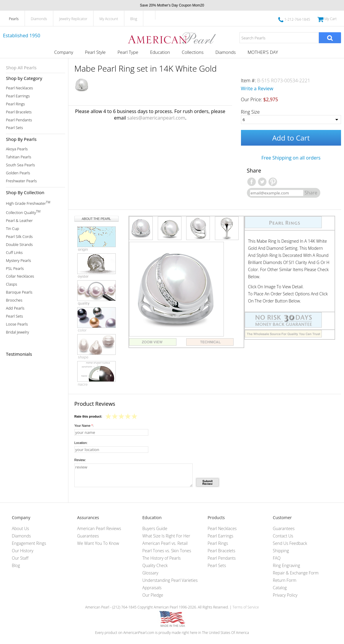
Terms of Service (246, 607)
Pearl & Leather (19, 221)
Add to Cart (291, 138)
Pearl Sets (15, 128)
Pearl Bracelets (19, 112)
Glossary (150, 573)
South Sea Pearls (20, 165)
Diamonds (39, 19)
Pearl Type (128, 52)
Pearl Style (95, 52)
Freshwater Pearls (21, 181)
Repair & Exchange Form (296, 573)
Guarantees (88, 536)
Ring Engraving (287, 565)
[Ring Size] (291, 120)
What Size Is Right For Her (166, 536)
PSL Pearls (15, 269)
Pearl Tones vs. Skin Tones (167, 551)
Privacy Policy (285, 595)
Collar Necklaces (20, 276)
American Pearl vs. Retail (165, 543)
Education (160, 52)
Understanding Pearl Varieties (170, 580)
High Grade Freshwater (28, 203)
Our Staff (20, 558)
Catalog (280, 588)
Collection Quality (23, 212)
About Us (20, 528)
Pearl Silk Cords (19, 237)
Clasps (12, 284)
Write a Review (257, 88)
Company (64, 52)
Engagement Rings (29, 543)
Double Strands (19, 245)
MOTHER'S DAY (263, 52)
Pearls (14, 19)
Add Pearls (15, 308)
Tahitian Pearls (19, 157)
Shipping (281, 551)
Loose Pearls (17, 324)
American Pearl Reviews (99, 528)
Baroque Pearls (19, 292)
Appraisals (152, 588)
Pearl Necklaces (19, 88)
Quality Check (155, 565)
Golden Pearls (18, 173)
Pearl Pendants (19, 120)
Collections (193, 52)
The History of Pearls (162, 558)
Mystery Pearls (19, 261)
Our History (23, 551)
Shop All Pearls (21, 67)
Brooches (14, 300)
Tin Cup (12, 229)
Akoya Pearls (17, 149)
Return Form (285, 580)
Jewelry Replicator (73, 19)
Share (311, 193)
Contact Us (283, 536)
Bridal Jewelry (17, 332)
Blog (134, 19)
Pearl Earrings (18, 96)
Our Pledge (153, 595)
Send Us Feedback (290, 543)
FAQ (277, 558)
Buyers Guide (155, 528)
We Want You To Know (98, 543)
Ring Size (250, 112)
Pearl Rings (15, 104)
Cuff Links (14, 253)
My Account (109, 19)
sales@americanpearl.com (156, 118)
